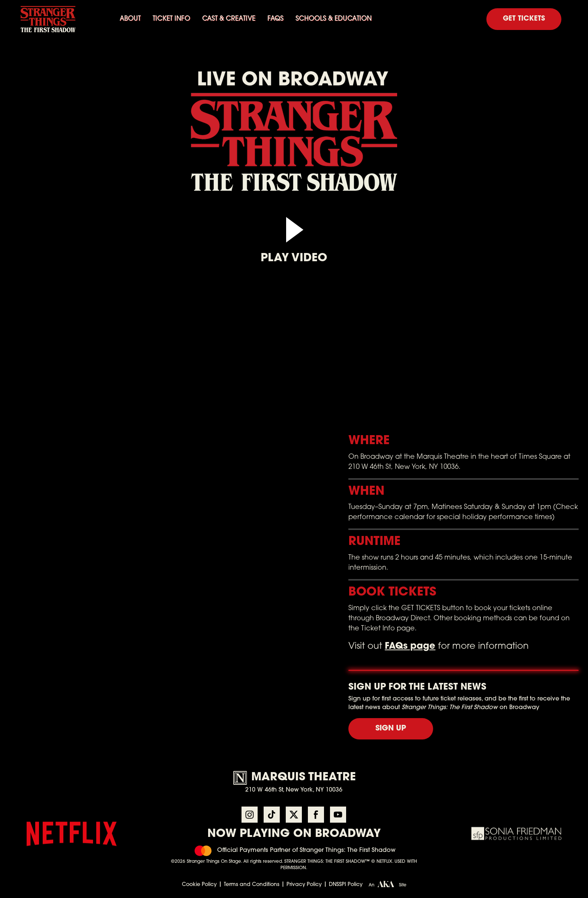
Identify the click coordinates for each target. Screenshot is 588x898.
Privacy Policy (304, 885)
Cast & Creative (229, 19)
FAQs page (410, 647)
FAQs (275, 19)
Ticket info (171, 19)
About (130, 19)
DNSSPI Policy (346, 885)
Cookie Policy (199, 885)
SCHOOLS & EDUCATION (334, 19)
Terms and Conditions (252, 885)
